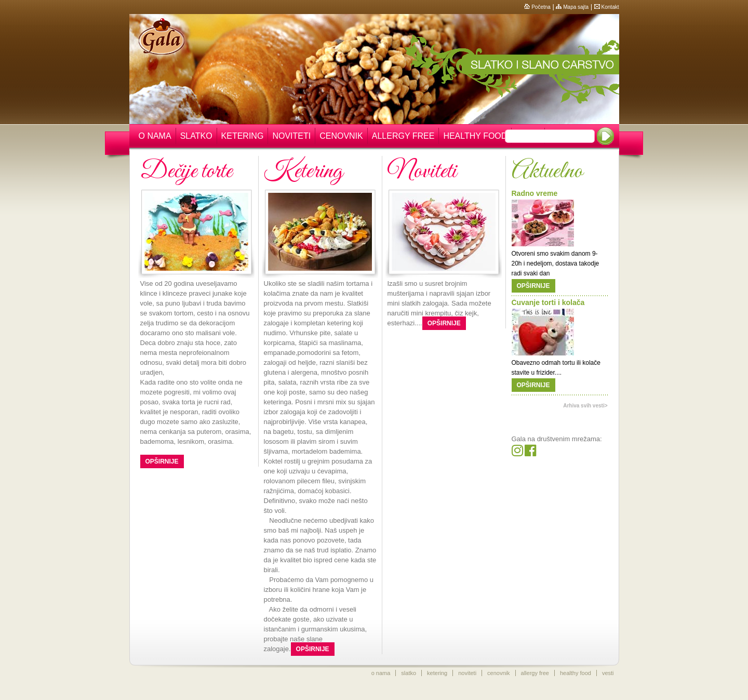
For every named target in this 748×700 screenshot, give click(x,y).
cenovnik (498, 673)
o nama (381, 673)
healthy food (576, 673)
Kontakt (607, 7)
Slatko (196, 136)
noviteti (467, 673)
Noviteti (291, 136)
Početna (537, 7)
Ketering (243, 136)
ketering (437, 673)
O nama (155, 136)
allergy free (535, 673)
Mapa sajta (572, 7)
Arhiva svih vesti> (585, 406)
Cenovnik (341, 136)
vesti (608, 673)
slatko (409, 673)
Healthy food (475, 136)
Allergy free (403, 136)
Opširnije (162, 461)
